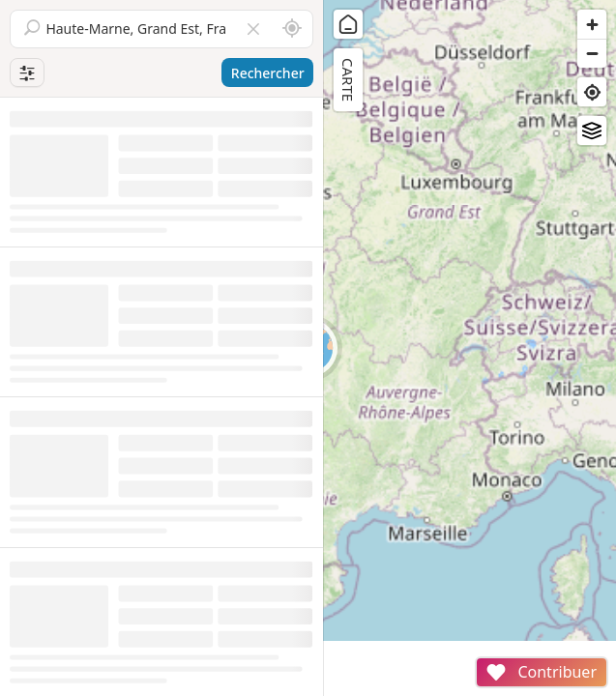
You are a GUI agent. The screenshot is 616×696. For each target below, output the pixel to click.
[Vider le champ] (253, 29)
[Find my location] (592, 92)
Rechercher (268, 73)
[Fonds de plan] (592, 130)
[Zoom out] (592, 53)
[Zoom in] (592, 24)
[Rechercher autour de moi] (292, 29)
